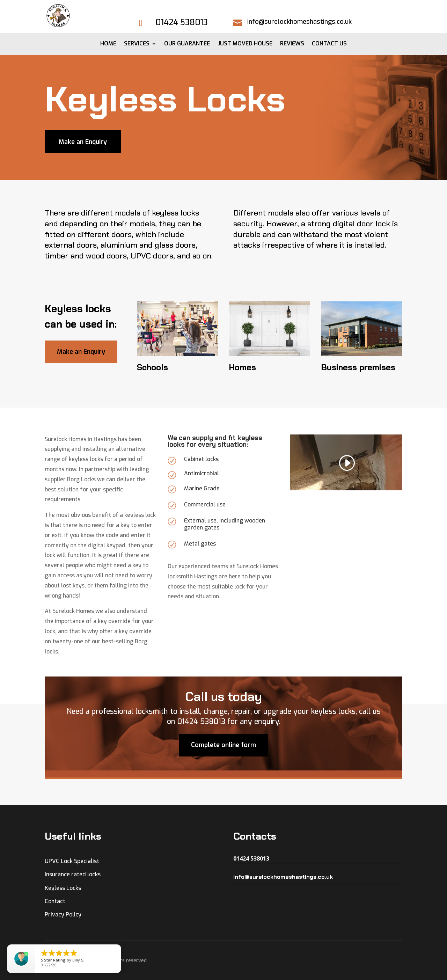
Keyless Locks (63, 888)
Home (108, 44)
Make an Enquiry (83, 142)
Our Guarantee (187, 44)
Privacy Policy (63, 915)
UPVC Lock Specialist (72, 861)
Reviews (292, 44)
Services (137, 44)
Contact (55, 901)
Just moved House (245, 44)
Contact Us (329, 44)
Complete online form (223, 781)
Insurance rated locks (73, 874)
